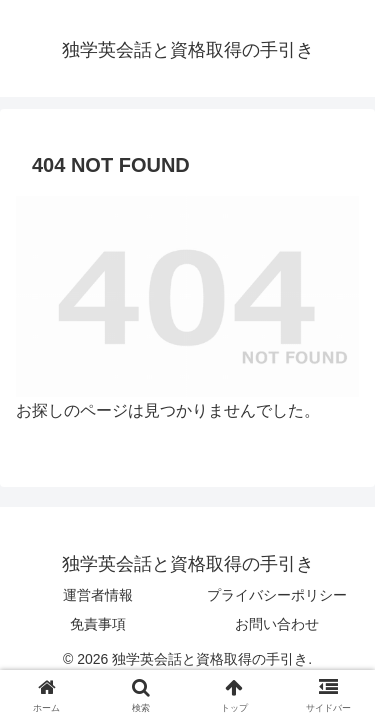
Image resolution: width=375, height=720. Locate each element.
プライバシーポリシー (277, 595)
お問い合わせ (277, 624)
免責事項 (98, 624)
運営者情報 (98, 595)
